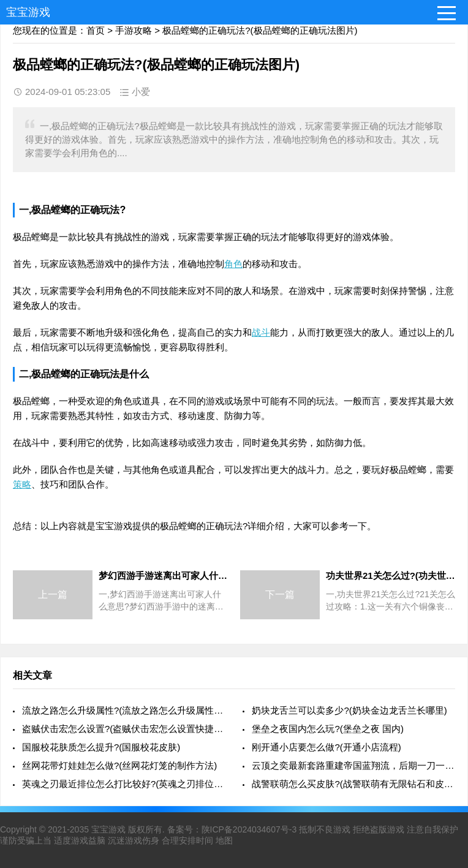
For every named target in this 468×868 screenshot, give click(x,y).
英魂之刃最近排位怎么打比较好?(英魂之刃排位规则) (124, 784)
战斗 (261, 332)
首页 (96, 30)
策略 (22, 484)
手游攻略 (134, 30)
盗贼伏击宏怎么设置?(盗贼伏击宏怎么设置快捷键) (124, 729)
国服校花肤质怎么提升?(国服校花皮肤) (101, 747)
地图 (224, 840)
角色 (233, 264)
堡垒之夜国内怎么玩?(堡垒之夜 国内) (328, 729)
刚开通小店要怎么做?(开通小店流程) (326, 747)
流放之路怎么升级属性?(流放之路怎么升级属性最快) (124, 710)
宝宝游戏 (28, 12)
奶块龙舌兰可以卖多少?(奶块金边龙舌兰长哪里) (349, 710)
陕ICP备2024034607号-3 (249, 829)
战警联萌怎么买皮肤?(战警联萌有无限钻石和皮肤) (353, 784)
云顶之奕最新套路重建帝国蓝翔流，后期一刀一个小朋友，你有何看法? (353, 765)
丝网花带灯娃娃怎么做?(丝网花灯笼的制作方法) (119, 765)
